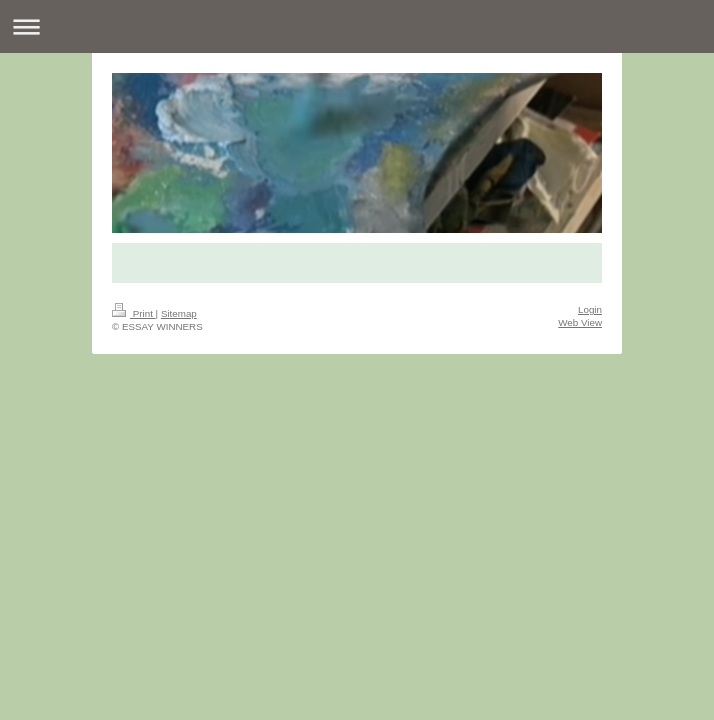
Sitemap (179, 313)
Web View (580, 322)
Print (134, 313)
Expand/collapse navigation (357, 26)
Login (590, 309)
